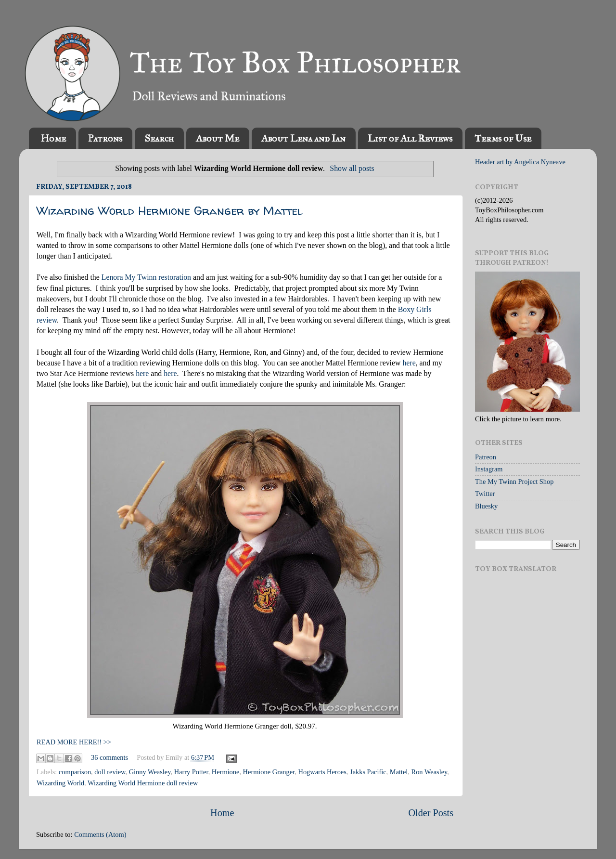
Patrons (105, 138)
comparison (75, 772)
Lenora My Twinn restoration (146, 277)
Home (53, 138)
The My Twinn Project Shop (514, 482)
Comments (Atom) (100, 834)
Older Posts (431, 813)
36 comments (109, 757)
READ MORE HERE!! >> (74, 742)
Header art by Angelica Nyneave (520, 162)
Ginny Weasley (150, 772)
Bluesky (486, 506)
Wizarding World (60, 783)
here (409, 363)
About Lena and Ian (303, 138)
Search (159, 138)
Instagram (489, 469)
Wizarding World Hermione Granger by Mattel (170, 211)
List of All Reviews (410, 138)
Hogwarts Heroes (322, 772)
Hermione (226, 772)
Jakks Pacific (368, 772)
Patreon (486, 457)
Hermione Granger (269, 772)
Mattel (399, 772)
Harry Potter (191, 772)
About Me (218, 138)
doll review (110, 772)
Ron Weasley (430, 772)
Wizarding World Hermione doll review (143, 783)
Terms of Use (503, 138)
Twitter (485, 494)
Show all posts (352, 168)
